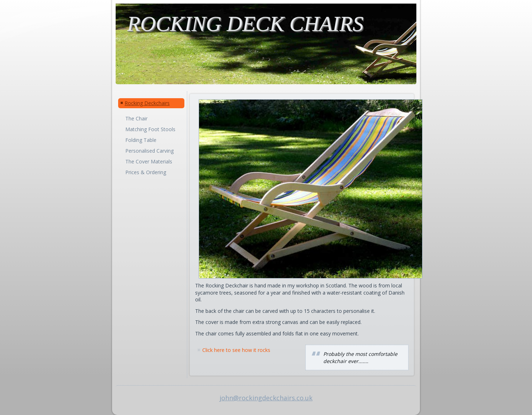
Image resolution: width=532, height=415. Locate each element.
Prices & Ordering (146, 172)
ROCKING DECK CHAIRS (245, 24)
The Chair (136, 118)
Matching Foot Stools (150, 129)
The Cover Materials (149, 161)
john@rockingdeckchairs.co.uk (266, 398)
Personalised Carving (149, 151)
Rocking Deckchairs (147, 103)
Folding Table (141, 140)
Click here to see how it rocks (236, 350)
